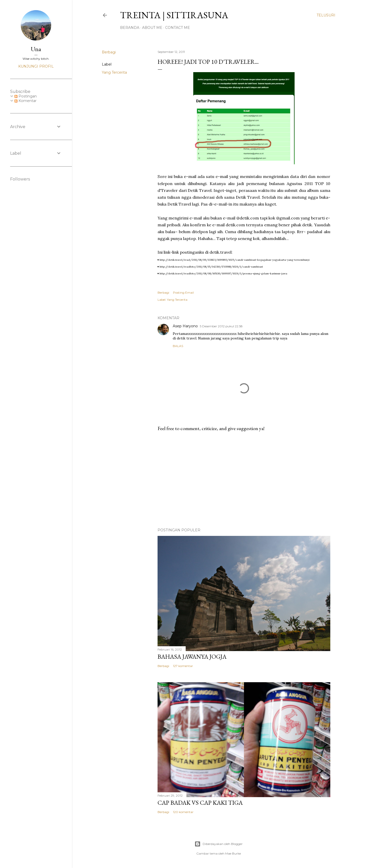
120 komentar (183, 812)
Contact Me (178, 28)
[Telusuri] (326, 15)
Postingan (26, 96)
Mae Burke (233, 853)
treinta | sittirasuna (174, 15)
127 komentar (183, 666)
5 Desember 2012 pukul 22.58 (221, 326)
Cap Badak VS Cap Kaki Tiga (200, 803)
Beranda (130, 28)
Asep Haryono (185, 326)
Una (36, 49)
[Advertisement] (244, 480)
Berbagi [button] (109, 52)
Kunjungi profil (36, 66)
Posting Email (183, 292)
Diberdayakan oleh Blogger (219, 844)
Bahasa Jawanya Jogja (192, 657)
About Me (152, 28)
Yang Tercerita (114, 72)
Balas (178, 346)
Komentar (25, 101)
